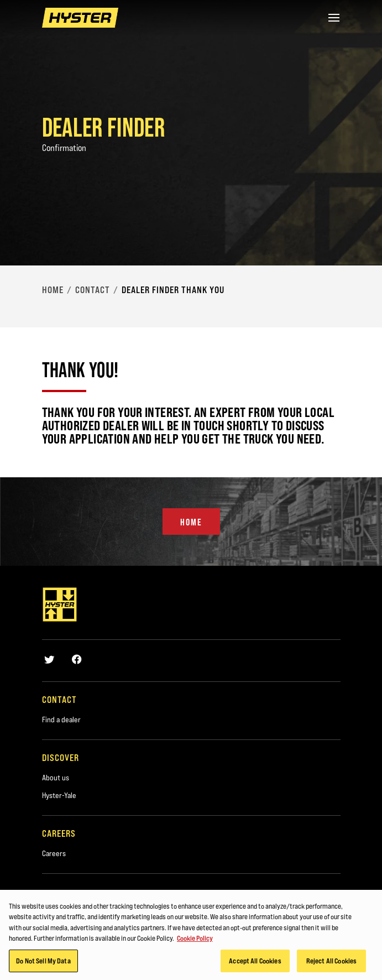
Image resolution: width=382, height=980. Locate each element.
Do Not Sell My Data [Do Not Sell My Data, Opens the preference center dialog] (43, 963)
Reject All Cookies (331, 963)
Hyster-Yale (59, 795)
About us (56, 778)
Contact (93, 290)
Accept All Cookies (255, 963)
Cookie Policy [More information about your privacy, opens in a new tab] (195, 940)
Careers (54, 853)
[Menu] (334, 18)
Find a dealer (61, 720)
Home (53, 290)
